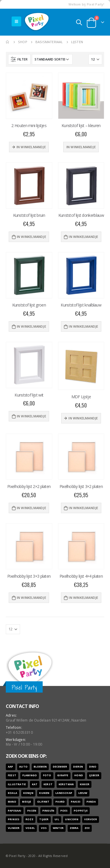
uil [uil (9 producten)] (57, 819)
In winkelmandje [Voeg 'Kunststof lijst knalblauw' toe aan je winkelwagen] (83, 326)
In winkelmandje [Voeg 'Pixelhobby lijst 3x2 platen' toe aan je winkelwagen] (83, 508)
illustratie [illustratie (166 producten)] (17, 784)
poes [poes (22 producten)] (64, 811)
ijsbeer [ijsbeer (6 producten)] (94, 775)
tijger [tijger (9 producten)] (44, 819)
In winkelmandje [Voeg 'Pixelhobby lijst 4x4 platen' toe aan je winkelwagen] (83, 598)
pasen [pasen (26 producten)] (32, 811)
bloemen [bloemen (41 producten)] (40, 767)
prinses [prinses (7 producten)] (14, 819)
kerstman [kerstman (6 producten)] (66, 784)
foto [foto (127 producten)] (47, 775)
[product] (29, 96)
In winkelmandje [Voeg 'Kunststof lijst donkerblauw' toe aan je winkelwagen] (83, 237)
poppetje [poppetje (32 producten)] (81, 811)
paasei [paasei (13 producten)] (76, 802)
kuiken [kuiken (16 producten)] (44, 793)
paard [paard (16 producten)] (60, 802)
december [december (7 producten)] (60, 767)
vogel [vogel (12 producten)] (30, 828)
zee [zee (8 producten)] (87, 828)
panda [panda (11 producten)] (91, 802)
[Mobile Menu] (16, 21)
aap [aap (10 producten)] (11, 767)
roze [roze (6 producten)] (29, 819)
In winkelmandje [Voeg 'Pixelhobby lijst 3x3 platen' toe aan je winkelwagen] (31, 598)
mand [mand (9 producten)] (12, 802)
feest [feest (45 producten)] (12, 775)
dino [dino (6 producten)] (93, 767)
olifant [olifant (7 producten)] (43, 802)
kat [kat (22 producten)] (35, 784)
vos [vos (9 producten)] (44, 828)
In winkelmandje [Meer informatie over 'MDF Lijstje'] (83, 418)
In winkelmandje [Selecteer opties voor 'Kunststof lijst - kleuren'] (81, 147)
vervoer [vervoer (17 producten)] (90, 819)
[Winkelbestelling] (52, 59)
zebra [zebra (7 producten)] (74, 828)
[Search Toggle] (79, 22)
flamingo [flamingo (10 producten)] (30, 775)
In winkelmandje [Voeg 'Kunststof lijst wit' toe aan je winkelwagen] (31, 416)
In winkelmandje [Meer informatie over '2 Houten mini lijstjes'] (31, 147)
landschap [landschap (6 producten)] (64, 793)
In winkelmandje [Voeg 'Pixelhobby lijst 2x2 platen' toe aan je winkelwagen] (31, 508)
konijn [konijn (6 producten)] (28, 793)
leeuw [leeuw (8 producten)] (83, 793)
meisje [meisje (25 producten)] (27, 802)
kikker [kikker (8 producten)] (85, 784)
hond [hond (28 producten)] (79, 775)
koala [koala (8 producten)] (12, 793)
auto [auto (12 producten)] (23, 767)
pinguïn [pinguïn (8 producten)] (48, 811)
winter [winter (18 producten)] (58, 828)
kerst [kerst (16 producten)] (48, 784)
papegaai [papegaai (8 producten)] (15, 811)
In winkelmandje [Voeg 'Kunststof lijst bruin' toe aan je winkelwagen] (31, 237)
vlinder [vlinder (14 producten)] (14, 828)
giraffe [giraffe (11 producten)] (63, 775)
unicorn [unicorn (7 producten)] (72, 819)
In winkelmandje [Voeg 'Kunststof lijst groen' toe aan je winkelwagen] (31, 326)
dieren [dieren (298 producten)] (78, 767)
